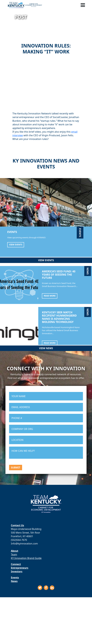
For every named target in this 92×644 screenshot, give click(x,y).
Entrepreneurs (20, 568)
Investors (17, 571)
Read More (50, 296)
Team (14, 554)
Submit (16, 468)
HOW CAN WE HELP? (46, 453)
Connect (16, 564)
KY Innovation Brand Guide (26, 558)
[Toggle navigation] (83, 5)
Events (15, 578)
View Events (16, 245)
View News (46, 348)
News (14, 581)
